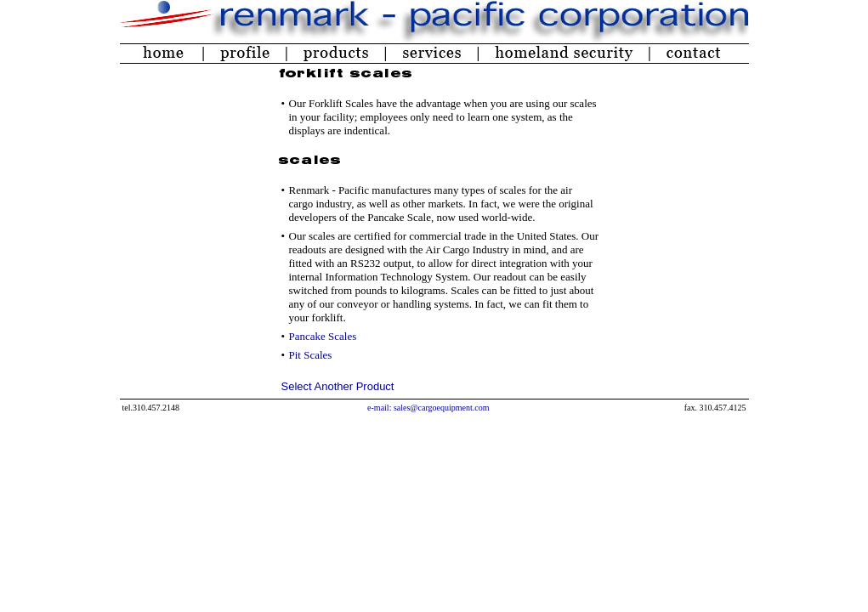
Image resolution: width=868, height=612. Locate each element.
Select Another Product (338, 386)
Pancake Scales (323, 336)
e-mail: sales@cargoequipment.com (428, 408)
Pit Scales (311, 355)
